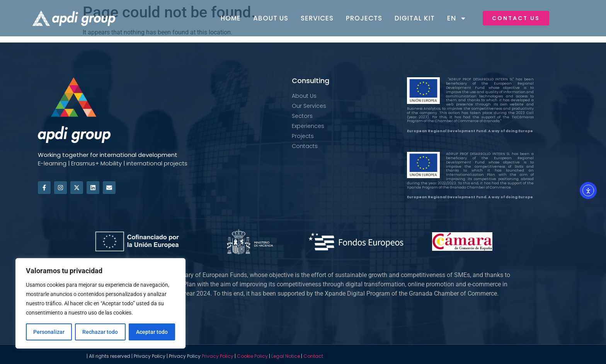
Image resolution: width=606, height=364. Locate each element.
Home (231, 18)
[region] (100, 303)
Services (317, 18)
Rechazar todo (100, 332)
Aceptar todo (152, 332)
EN (457, 18)
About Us (271, 18)
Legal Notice (286, 356)
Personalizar (49, 332)
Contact (313, 356)
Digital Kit (415, 18)
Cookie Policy (252, 356)
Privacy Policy (218, 356)
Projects (364, 18)
